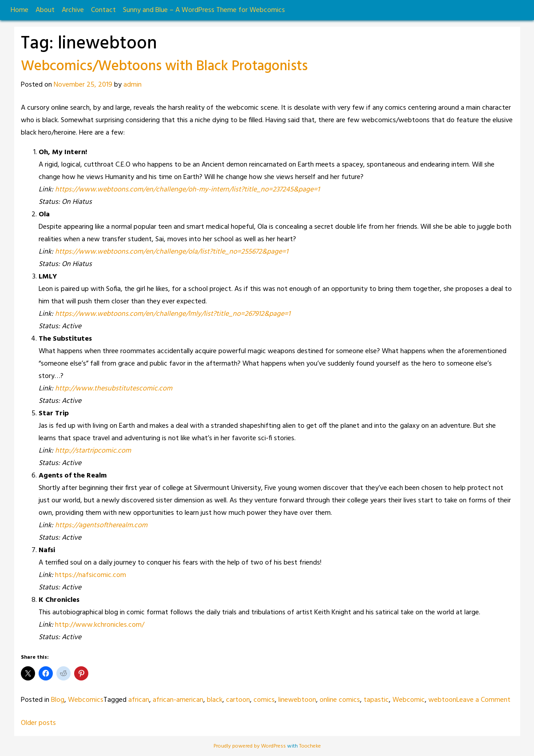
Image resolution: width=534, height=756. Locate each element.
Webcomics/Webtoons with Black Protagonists (164, 66)
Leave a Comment (483, 700)
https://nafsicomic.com (91, 575)
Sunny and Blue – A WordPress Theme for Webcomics (204, 10)
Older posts (38, 723)
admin (133, 85)
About (45, 10)
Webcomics (86, 700)
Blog (58, 700)
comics (264, 700)
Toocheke (310, 746)
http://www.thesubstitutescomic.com (114, 389)
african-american (178, 700)
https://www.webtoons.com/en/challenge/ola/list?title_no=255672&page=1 (172, 252)
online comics (340, 700)
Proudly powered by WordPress (250, 746)
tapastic (376, 700)
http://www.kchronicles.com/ (100, 625)
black (215, 700)
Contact (103, 10)
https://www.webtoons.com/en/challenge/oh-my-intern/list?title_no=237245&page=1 (187, 190)
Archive (73, 10)
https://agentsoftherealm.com (101, 525)
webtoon (442, 700)
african (139, 700)
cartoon (238, 700)
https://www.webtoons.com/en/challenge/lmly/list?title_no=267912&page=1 (173, 314)
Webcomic (409, 700)
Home (20, 10)
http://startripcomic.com (93, 451)
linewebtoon (297, 700)
